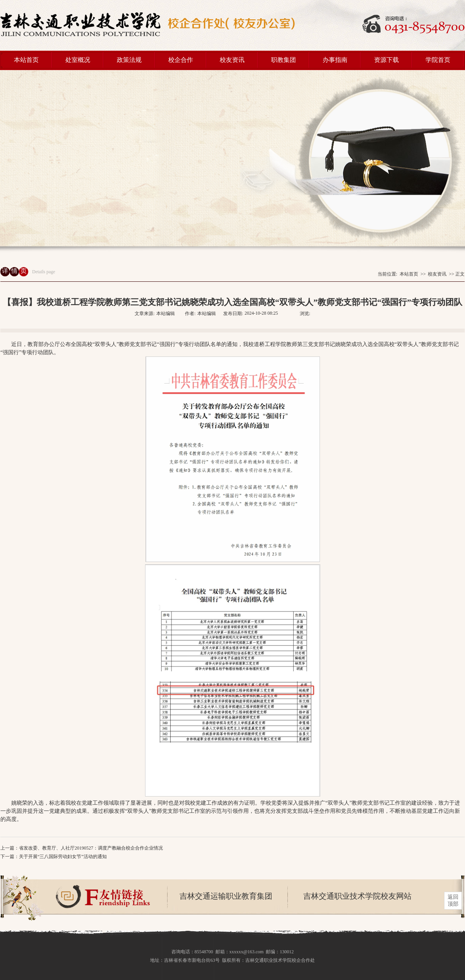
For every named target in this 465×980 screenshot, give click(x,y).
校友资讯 (232, 60)
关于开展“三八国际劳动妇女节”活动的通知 (63, 857)
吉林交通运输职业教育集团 (226, 896)
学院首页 (438, 60)
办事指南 (335, 60)
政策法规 (129, 60)
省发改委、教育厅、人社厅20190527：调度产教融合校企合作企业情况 (91, 848)
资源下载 (386, 60)
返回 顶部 (453, 900)
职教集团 (284, 60)
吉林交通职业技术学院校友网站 (357, 896)
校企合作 (181, 60)
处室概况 (78, 60)
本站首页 (26, 60)
